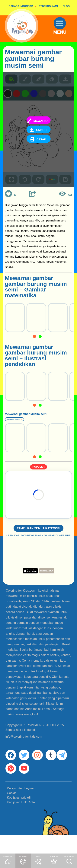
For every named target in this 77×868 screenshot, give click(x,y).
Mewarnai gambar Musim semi (29, 418)
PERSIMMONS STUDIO (39, 738)
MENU (63, 37)
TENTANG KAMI (48, 6)
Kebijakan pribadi (19, 816)
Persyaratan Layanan (22, 807)
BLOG (66, 6)
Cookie (12, 812)
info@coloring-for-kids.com (24, 749)
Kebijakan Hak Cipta (21, 821)
